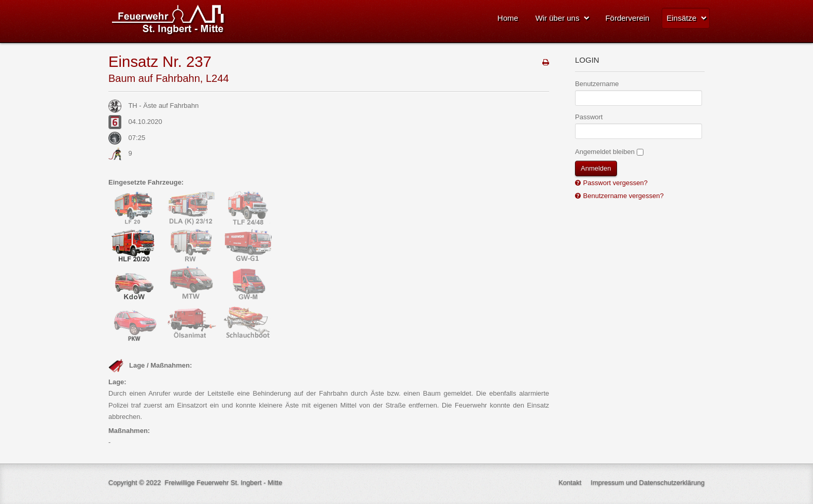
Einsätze (681, 18)
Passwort (589, 117)
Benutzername (597, 84)
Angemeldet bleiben (605, 152)
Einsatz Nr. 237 (160, 61)
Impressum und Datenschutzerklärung (648, 482)
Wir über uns (557, 18)
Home (508, 18)
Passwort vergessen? (614, 183)
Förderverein (627, 18)
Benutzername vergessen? (622, 196)
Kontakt (570, 482)
